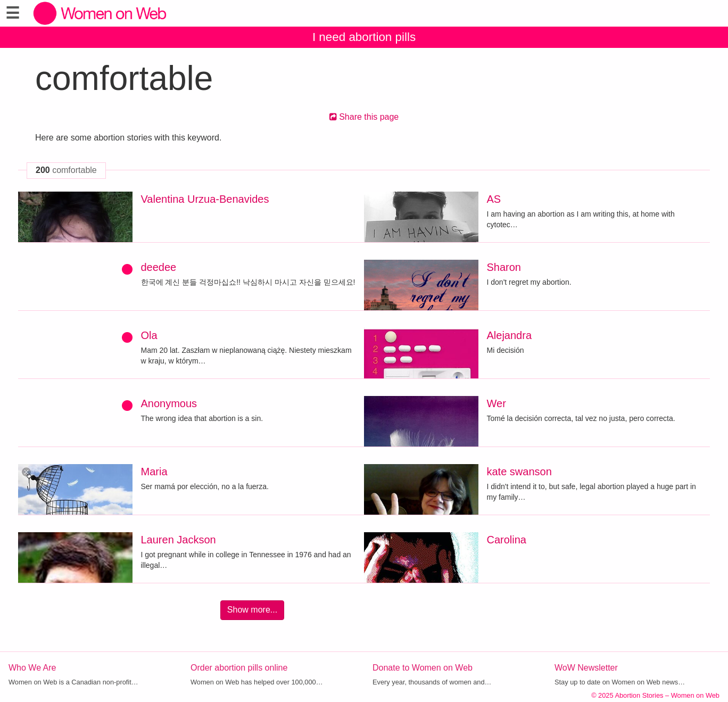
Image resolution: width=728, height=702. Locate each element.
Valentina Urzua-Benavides (205, 199)
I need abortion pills (364, 37)
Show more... (252, 610)
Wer (497, 403)
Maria (154, 472)
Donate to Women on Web (423, 668)
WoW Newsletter (586, 668)
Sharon (504, 267)
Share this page (364, 117)
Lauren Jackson (179, 540)
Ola (149, 335)
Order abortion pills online (239, 668)
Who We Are (32, 668)
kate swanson (519, 472)
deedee (159, 267)
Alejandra (510, 335)
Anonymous (169, 403)
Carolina (507, 540)
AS (494, 199)
